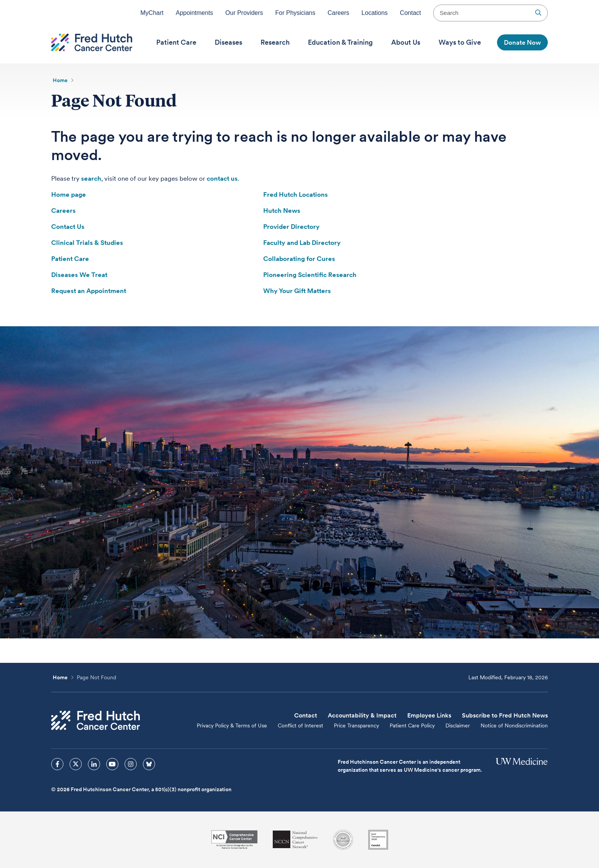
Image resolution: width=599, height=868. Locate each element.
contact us (222, 178)
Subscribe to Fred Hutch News (505, 715)
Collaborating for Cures (299, 259)
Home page (69, 194)
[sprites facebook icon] (57, 764)
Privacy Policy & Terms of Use (232, 725)
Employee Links (429, 715)
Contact (410, 13)
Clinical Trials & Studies (87, 243)
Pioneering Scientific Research (310, 275)
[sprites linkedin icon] (94, 764)
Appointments (194, 13)
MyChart (152, 13)
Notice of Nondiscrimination (514, 725)
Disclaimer (458, 725)
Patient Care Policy (412, 725)
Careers (338, 13)
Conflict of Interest (300, 725)
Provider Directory (291, 227)
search (91, 178)
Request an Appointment (89, 291)
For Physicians (295, 13)
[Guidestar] (378, 840)
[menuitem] (176, 42)
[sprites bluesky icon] (149, 764)
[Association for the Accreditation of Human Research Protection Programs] (343, 840)
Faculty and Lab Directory (302, 243)
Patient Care (70, 259)
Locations (375, 13)
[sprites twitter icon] (76, 764)
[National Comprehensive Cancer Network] (295, 840)
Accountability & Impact (362, 715)
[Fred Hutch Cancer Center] (96, 720)
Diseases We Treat (79, 275)
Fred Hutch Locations (295, 194)
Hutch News (282, 211)
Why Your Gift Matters (297, 291)
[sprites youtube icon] (112, 764)
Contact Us (68, 227)
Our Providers (244, 13)
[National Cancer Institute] (234, 840)
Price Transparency (356, 725)
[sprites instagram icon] (131, 764)
